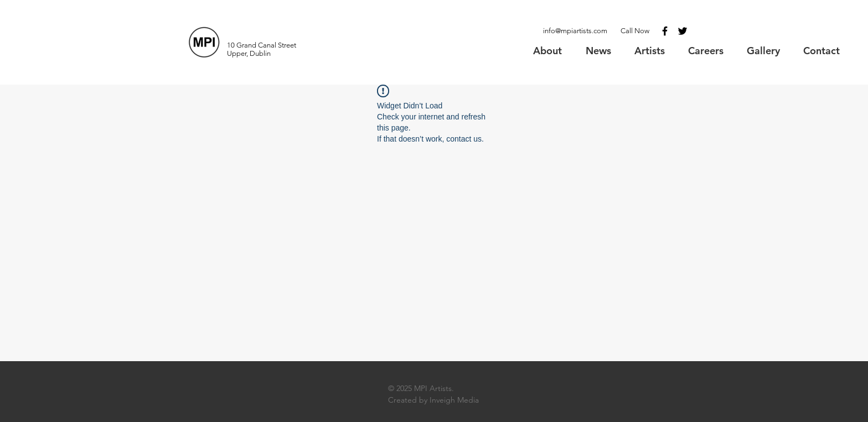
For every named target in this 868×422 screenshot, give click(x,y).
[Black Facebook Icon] (665, 31)
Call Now (635, 31)
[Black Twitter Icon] (683, 31)
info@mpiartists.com (575, 31)
